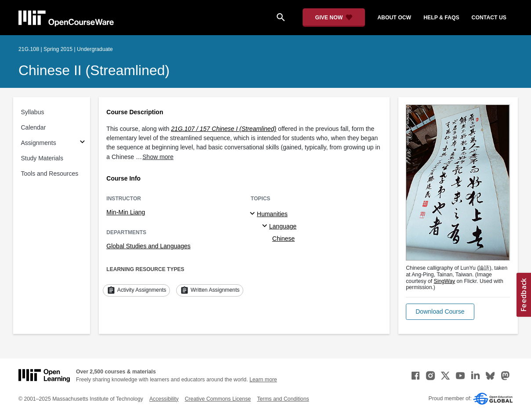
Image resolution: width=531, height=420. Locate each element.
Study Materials (42, 158)
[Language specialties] (266, 226)
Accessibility (164, 399)
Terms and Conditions (283, 399)
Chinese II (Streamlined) (94, 70)
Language (283, 226)
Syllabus (33, 112)
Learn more (263, 380)
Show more (158, 157)
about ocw (394, 18)
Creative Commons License (218, 399)
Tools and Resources (50, 174)
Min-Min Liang (126, 212)
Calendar (34, 127)
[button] (440, 312)
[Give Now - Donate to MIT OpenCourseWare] (334, 18)
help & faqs (441, 18)
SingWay (445, 281)
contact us (489, 18)
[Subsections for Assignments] (82, 143)
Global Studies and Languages (148, 246)
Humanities (272, 214)
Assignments (39, 143)
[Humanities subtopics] (254, 214)
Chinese (284, 239)
